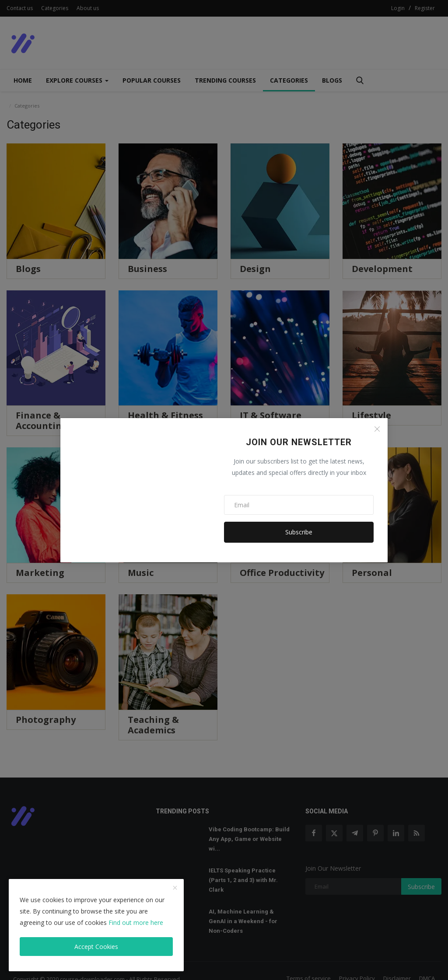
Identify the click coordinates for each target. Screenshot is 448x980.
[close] (175, 888)
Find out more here (136, 922)
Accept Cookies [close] (96, 947)
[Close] (377, 429)
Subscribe (299, 532)
